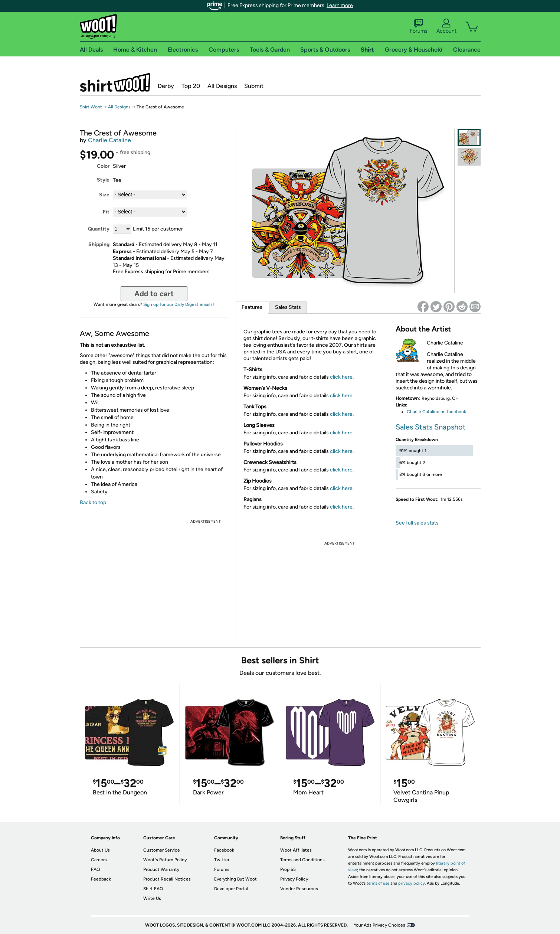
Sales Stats (288, 307)
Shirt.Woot (115, 82)
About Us (100, 850)
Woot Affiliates (296, 850)
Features (252, 307)
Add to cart (154, 294)
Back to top (93, 502)
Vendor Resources (299, 889)
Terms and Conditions (302, 860)
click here (341, 377)
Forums (419, 26)
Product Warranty (161, 869)
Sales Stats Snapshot (431, 427)
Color (103, 166)
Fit (106, 212)
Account (446, 26)
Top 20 (191, 86)
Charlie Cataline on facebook (436, 412)
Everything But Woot (235, 879)
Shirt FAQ (153, 889)
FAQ (95, 869)
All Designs (222, 86)
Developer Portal (231, 889)
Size (104, 195)
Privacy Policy (294, 879)
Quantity (99, 229)
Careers (99, 860)
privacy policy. (412, 883)
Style (103, 180)
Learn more (340, 5)
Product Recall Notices (167, 879)
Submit (254, 86)
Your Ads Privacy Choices (379, 925)
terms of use (378, 883)
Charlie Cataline (109, 140)
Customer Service (162, 850)
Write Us (152, 898)
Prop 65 (288, 869)
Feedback (101, 879)
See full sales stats (417, 523)
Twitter (222, 860)
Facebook (224, 850)
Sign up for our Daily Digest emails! (179, 304)
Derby (166, 86)
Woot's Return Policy (165, 860)
